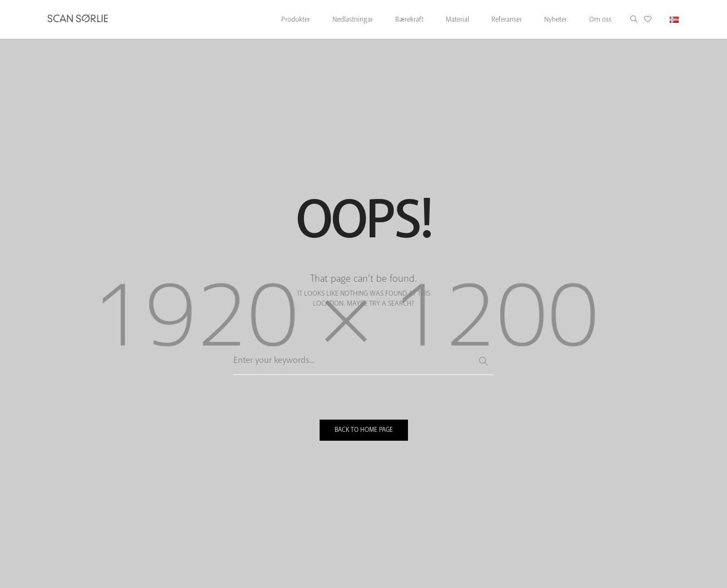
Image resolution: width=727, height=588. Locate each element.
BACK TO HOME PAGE (364, 430)
